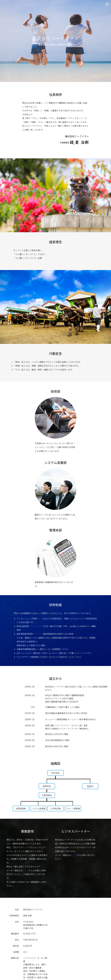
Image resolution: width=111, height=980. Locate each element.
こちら (26, 870)
